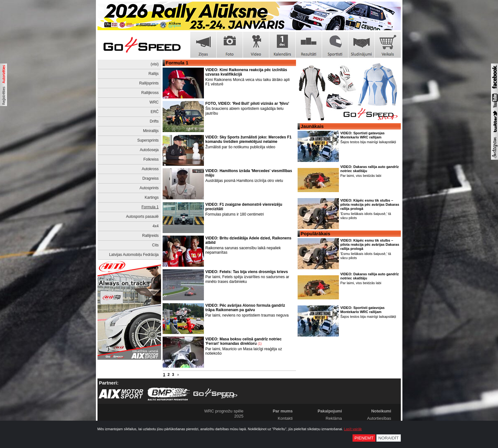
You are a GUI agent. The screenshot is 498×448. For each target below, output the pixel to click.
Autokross (150, 169)
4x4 (155, 226)
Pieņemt (364, 438)
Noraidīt (389, 438)
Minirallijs (151, 131)
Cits (155, 245)
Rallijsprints (149, 83)
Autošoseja (149, 150)
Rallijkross (150, 93)
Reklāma (334, 418)
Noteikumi (381, 411)
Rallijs (153, 74)
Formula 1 (150, 207)
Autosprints (149, 188)
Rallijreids (150, 236)
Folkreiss (151, 159)
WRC (154, 102)
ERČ (155, 112)
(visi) (155, 64)
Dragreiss (150, 178)
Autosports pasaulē (142, 217)
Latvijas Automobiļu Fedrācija (134, 255)
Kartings (151, 197)
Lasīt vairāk (353, 429)
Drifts (154, 121)
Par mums (283, 411)
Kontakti (285, 418)
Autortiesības (379, 418)
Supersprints (148, 140)
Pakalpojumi (330, 411)
